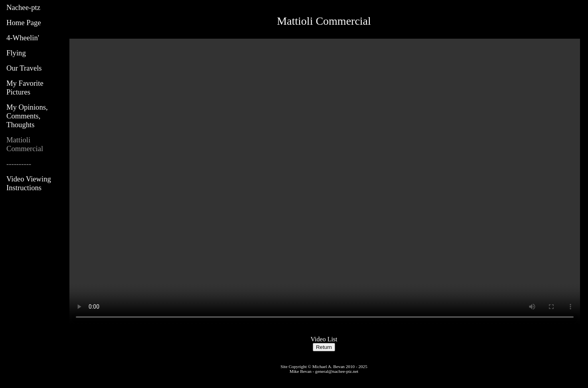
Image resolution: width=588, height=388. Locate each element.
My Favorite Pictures (25, 88)
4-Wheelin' (23, 38)
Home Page (24, 23)
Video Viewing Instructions (29, 183)
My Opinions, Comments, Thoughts (27, 116)
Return (324, 347)
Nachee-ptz (23, 7)
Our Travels (24, 68)
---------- (19, 164)
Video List (324, 339)
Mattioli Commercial (25, 144)
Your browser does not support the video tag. (325, 182)
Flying (16, 53)
